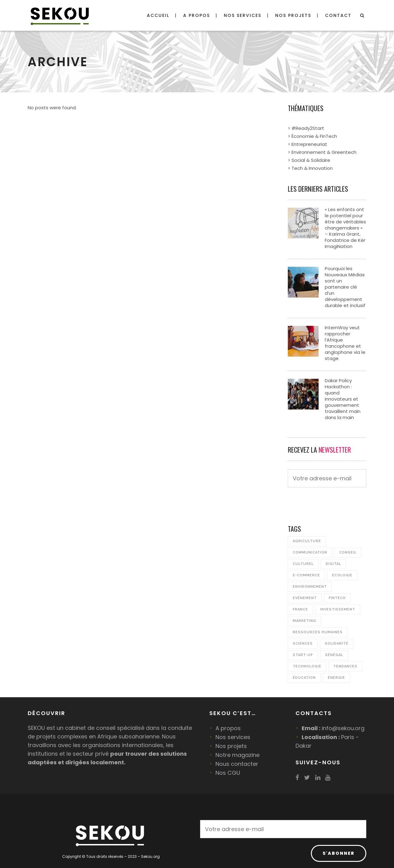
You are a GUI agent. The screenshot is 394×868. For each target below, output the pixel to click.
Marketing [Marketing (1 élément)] (304, 621)
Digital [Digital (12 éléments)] (333, 564)
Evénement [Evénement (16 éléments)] (305, 598)
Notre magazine (237, 755)
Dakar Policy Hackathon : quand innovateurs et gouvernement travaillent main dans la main (343, 399)
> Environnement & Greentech (322, 152)
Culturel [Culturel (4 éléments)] (303, 564)
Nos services (233, 737)
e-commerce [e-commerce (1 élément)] (306, 575)
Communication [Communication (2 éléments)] (310, 552)
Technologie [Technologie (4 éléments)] (307, 666)
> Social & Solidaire (309, 160)
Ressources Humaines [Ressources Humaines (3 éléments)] (318, 632)
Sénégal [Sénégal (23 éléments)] (334, 655)
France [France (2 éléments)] (300, 609)
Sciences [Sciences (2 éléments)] (303, 644)
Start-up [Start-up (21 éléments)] (303, 655)
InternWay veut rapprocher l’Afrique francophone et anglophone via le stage (345, 343)
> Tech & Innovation (310, 168)
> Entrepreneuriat (308, 144)
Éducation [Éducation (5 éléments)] (304, 678)
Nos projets (231, 746)
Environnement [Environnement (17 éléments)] (310, 587)
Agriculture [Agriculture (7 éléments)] (307, 541)
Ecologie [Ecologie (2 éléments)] (342, 575)
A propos (228, 728)
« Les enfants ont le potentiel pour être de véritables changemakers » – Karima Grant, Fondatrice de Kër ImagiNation (345, 228)
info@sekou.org (343, 728)
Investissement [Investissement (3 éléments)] (338, 609)
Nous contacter (237, 764)
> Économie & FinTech (312, 136)
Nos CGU (228, 773)
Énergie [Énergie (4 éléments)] (336, 678)
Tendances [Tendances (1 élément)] (345, 666)
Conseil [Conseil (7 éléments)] (348, 552)
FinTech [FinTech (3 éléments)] (337, 598)
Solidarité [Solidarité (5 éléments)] (337, 644)
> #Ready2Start (306, 128)
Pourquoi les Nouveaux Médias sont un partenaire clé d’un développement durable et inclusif (345, 287)
